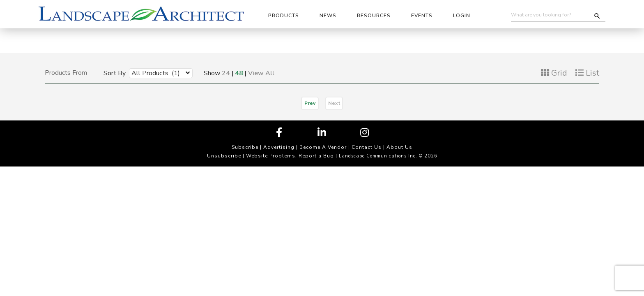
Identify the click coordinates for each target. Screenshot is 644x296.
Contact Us (367, 147)
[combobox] (155, 73)
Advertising (279, 147)
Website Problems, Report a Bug (290, 156)
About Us (399, 147)
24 (226, 73)
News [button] (328, 16)
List (587, 73)
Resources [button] (374, 16)
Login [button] (462, 16)
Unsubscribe (224, 156)
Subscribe (245, 147)
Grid (554, 73)
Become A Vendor (323, 147)
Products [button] (284, 16)
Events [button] (422, 16)
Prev (310, 103)
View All (261, 73)
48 (239, 73)
